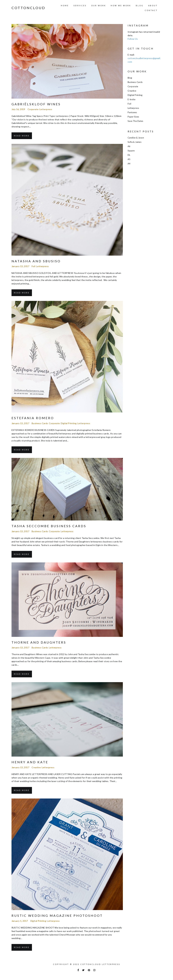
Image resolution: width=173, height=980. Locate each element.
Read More (22, 136)
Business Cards (40, 423)
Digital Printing (69, 423)
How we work (121, 6)
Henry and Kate (30, 762)
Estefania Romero (33, 418)
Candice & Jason (136, 138)
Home (65, 6)
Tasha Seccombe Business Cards (49, 526)
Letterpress (46, 109)
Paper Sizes (133, 117)
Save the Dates (135, 121)
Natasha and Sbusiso (36, 261)
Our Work (99, 6)
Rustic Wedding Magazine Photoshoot (57, 915)
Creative (36, 767)
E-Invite (131, 99)
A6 (129, 146)
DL (129, 155)
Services (80, 6)
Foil (33, 266)
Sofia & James (135, 142)
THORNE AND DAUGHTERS (39, 642)
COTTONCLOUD (28, 8)
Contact (151, 10)
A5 (129, 159)
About (153, 6)
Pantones (132, 112)
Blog (140, 6)
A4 (129, 164)
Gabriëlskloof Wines (36, 104)
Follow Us (133, 39)
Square (131, 151)
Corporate (33, 109)
